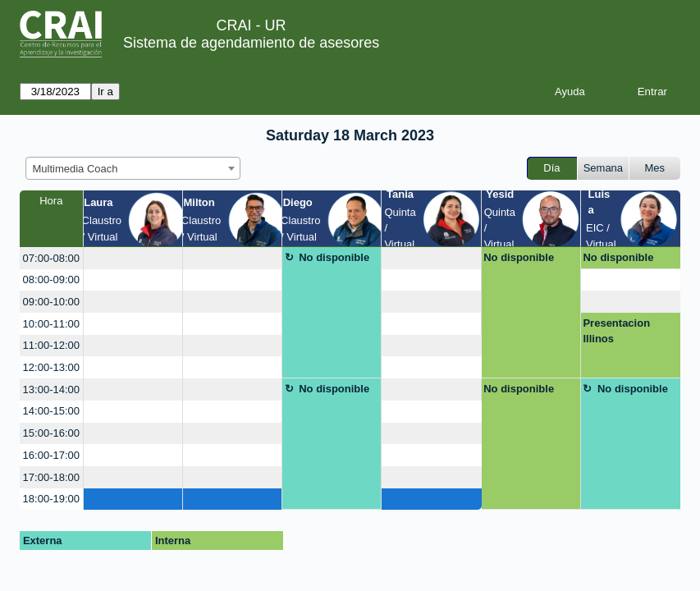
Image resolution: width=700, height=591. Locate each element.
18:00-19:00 (51, 499)
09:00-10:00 (51, 302)
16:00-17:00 (51, 455)
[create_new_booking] (133, 258)
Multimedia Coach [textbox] (75, 169)
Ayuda (570, 92)
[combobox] (133, 168)
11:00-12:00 (51, 345)
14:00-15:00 (51, 411)
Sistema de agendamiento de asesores (251, 43)
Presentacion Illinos (616, 331)
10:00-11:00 (51, 324)
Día (551, 168)
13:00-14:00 (51, 389)
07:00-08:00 (51, 258)
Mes (655, 168)
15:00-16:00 (51, 433)
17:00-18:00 (51, 477)
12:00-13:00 (51, 367)
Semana (603, 168)
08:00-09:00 (51, 279)
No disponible (334, 257)
